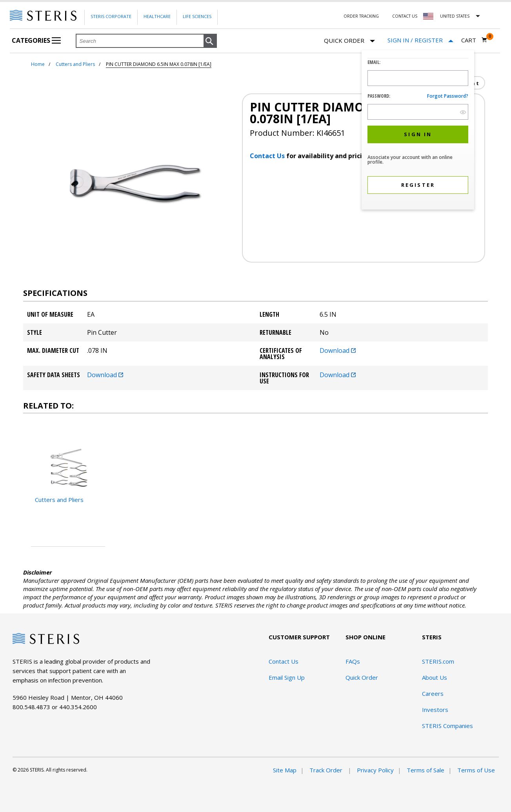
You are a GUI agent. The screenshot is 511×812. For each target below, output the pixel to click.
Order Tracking (361, 16)
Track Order (327, 770)
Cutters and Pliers (75, 64)
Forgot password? (448, 96)
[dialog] (418, 131)
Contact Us (405, 16)
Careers (433, 693)
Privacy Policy (375, 770)
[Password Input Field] (418, 112)
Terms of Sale (426, 770)
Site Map (285, 770)
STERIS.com (438, 661)
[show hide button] (463, 112)
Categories (36, 40)
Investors (435, 710)
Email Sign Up (287, 677)
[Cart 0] (474, 40)
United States (455, 16)
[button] (210, 41)
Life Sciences (197, 16)
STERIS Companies (447, 726)
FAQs (353, 661)
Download (338, 350)
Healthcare (157, 16)
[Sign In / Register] (420, 40)
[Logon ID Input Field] (418, 78)
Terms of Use (476, 770)
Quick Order (349, 41)
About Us (435, 677)
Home (38, 64)
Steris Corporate (111, 16)
